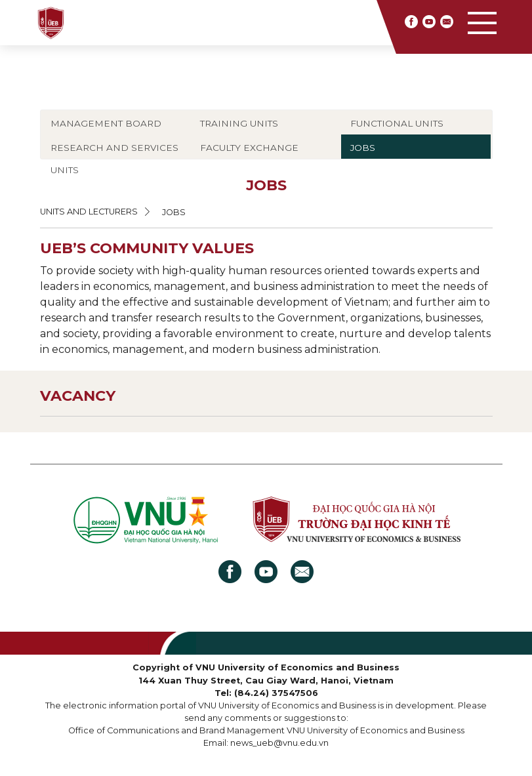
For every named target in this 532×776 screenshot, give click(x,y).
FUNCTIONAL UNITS (397, 123)
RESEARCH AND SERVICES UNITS (114, 159)
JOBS (363, 148)
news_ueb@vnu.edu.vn (279, 743)
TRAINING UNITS (239, 123)
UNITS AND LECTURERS (89, 212)
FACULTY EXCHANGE (249, 148)
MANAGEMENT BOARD (106, 123)
